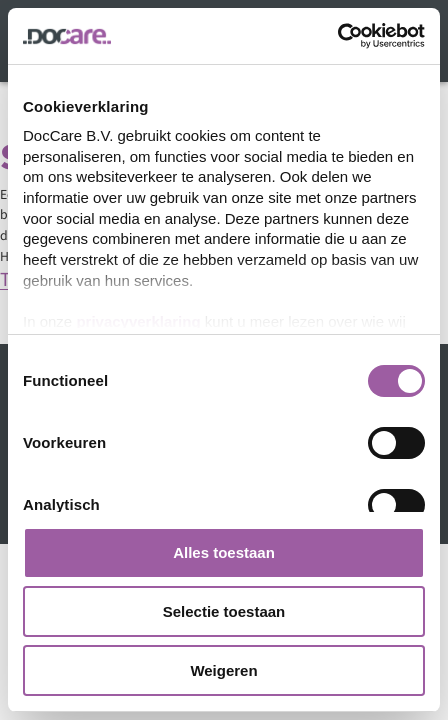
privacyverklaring (138, 321)
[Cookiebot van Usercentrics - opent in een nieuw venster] (337, 36)
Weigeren (223, 670)
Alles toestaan (224, 552)
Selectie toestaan (224, 611)
